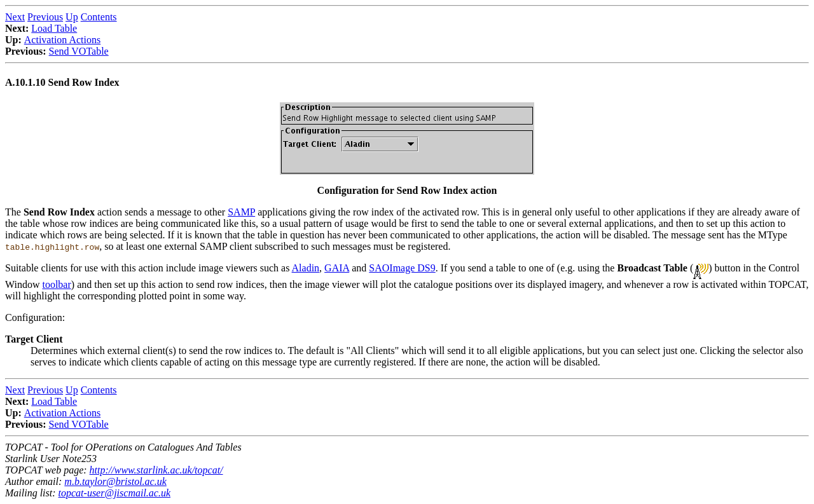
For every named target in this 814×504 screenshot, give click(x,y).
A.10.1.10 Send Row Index (62, 82)
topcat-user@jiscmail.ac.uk (114, 493)
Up (72, 17)
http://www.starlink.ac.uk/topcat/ (156, 470)
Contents (99, 17)
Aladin (306, 268)
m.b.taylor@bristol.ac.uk (115, 481)
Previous (45, 17)
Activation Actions (62, 40)
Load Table (54, 28)
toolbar (56, 284)
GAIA (337, 268)
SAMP (241, 212)
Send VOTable (79, 51)
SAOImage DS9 (402, 268)
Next (15, 17)
